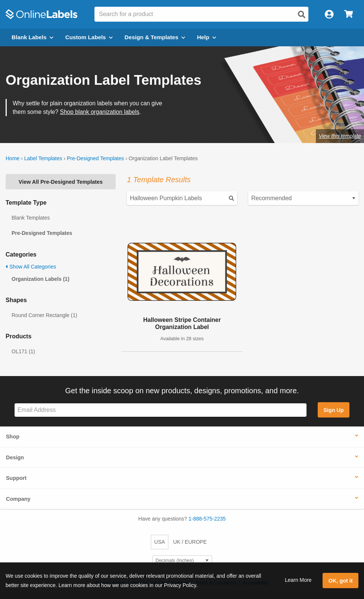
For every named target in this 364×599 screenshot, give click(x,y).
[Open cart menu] (349, 14)
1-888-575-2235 (207, 519)
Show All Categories (31, 267)
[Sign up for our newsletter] (161, 410)
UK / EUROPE (190, 542)
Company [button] (18, 499)
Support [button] (16, 478)
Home (13, 158)
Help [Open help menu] (207, 37)
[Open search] (302, 15)
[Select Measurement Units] (182, 561)
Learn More (298, 580)
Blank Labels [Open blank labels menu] (32, 37)
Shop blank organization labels (100, 112)
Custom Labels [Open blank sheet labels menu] (89, 37)
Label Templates (43, 158)
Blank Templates (31, 218)
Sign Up (333, 410)
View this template (340, 136)
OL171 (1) (23, 351)
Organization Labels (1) (41, 279)
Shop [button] (13, 437)
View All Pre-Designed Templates (61, 182)
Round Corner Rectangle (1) (44, 315)
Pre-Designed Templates (95, 158)
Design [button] (15, 457)
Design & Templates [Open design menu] (155, 37)
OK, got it (341, 581)
